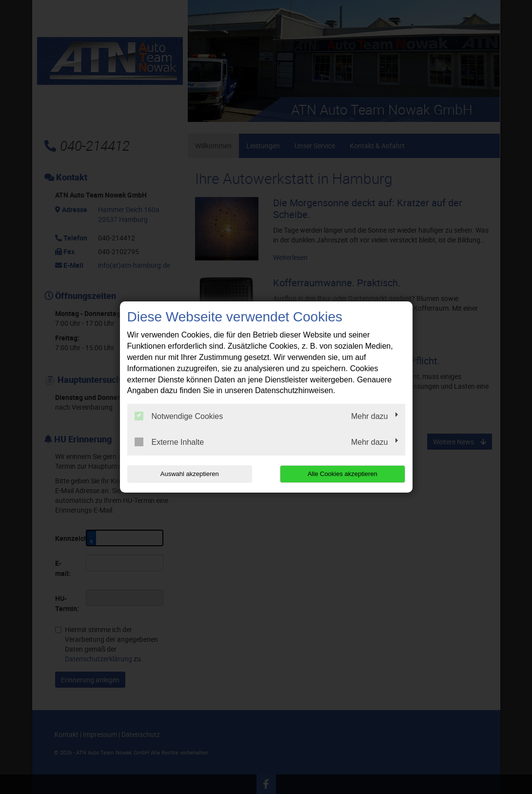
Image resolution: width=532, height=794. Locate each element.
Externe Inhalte (169, 442)
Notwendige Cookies (179, 416)
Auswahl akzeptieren (190, 474)
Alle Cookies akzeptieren (343, 474)
